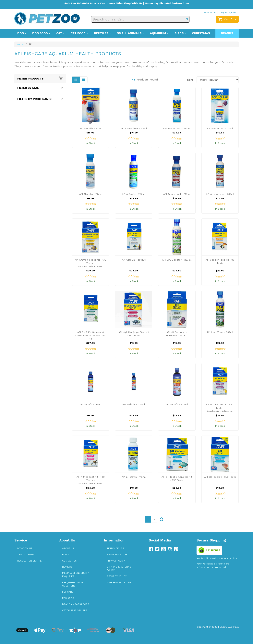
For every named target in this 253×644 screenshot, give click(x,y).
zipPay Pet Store (117, 554)
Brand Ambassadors (76, 604)
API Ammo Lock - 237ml (220, 194)
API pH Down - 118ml (134, 477)
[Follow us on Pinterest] (176, 549)
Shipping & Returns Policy (119, 569)
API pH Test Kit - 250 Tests (220, 477)
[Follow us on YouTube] (163, 549)
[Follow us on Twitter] (157, 549)
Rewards (68, 598)
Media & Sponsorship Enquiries (76, 575)
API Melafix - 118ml (90, 404)
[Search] (187, 19)
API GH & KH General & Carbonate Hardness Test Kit (90, 336)
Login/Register (228, 13)
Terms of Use (115, 548)
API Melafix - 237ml (134, 404)
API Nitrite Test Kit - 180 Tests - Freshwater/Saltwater (91, 480)
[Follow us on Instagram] (170, 549)
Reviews (67, 567)
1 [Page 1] (148, 519)
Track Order (26, 554)
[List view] (84, 80)
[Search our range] (140, 19)
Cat (60, 33)
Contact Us (209, 13)
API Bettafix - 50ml (90, 129)
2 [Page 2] (154, 519)
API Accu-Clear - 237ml (177, 129)
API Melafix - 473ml (177, 404)
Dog (22, 33)
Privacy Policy (116, 561)
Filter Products (40, 79)
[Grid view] (76, 80)
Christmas (201, 33)
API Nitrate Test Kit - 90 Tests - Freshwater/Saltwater (220, 408)
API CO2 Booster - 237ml (177, 260)
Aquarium (159, 33)
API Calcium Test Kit (134, 260)
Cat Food (79, 33)
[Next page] (162, 519)
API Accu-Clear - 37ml (220, 129)
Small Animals (130, 33)
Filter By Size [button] (28, 88)
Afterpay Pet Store (119, 582)
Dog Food (41, 33)
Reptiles (102, 33)
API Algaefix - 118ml (90, 194)
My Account (25, 548)
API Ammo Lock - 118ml (177, 194)
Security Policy (117, 576)
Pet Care (68, 592)
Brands (227, 33)
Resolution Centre (29, 561)
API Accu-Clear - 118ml (134, 129)
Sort (190, 80)
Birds (180, 33)
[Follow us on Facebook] (151, 549)
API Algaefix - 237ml (134, 194)
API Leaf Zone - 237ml (220, 332)
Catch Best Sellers (75, 610)
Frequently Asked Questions (74, 584)
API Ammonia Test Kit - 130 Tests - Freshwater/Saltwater (90, 263)
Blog (65, 554)
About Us (68, 548)
